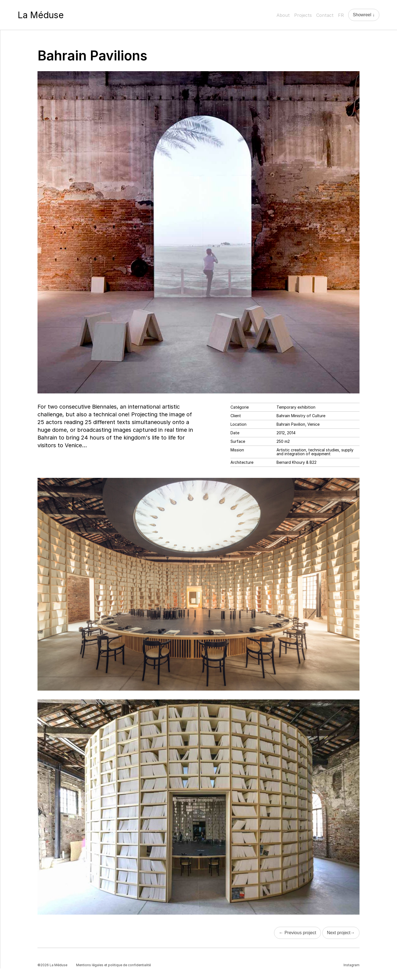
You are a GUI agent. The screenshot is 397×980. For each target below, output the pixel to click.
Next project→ (341, 933)
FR (341, 15)
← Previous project (297, 933)
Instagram (352, 965)
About (283, 15)
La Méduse (41, 15)
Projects (303, 15)
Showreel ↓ (364, 15)
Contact (325, 15)
